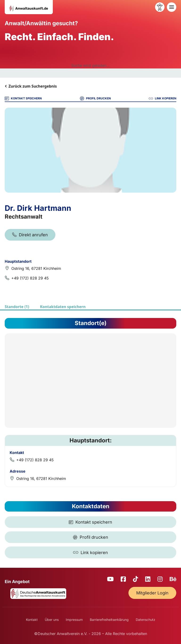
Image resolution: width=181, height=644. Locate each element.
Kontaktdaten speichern (63, 307)
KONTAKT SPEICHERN (23, 98)
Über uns (52, 620)
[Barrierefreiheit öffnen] (160, 7)
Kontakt (32, 620)
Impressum (74, 620)
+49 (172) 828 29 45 (30, 278)
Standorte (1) (17, 307)
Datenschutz (146, 620)
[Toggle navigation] (172, 7)
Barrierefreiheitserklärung (109, 620)
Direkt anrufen (30, 235)
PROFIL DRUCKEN (95, 98)
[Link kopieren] (90, 552)
